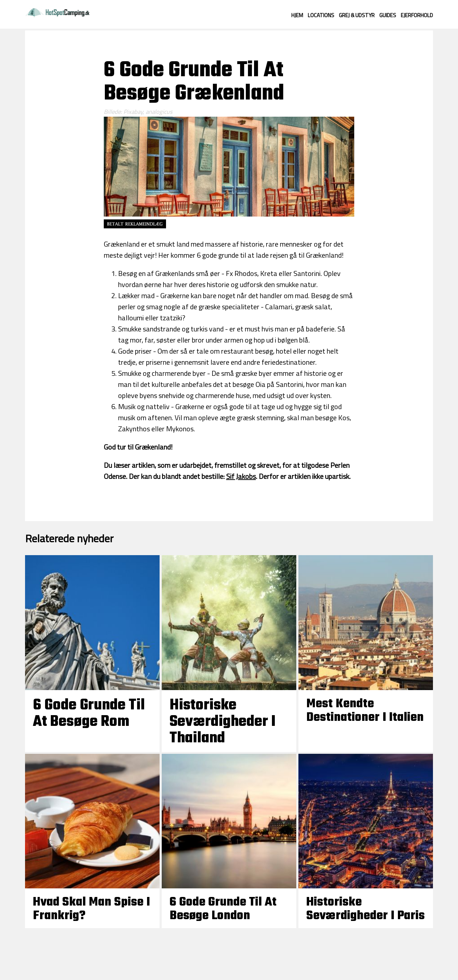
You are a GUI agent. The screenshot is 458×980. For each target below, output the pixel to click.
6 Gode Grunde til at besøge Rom (89, 714)
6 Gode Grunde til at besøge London (223, 909)
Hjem (297, 15)
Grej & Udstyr (357, 15)
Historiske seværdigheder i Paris (366, 909)
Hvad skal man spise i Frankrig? (91, 909)
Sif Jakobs (241, 476)
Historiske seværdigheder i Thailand (223, 722)
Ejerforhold (417, 15)
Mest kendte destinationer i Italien (365, 711)
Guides (388, 15)
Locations (321, 15)
